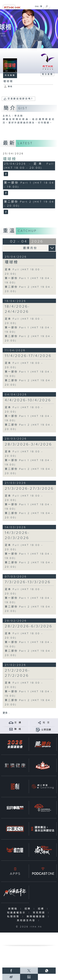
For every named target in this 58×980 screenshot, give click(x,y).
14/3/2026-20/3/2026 (17, 535)
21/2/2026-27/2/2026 (17, 673)
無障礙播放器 (37, 917)
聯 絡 (18, 729)
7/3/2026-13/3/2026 (28, 582)
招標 (42, 909)
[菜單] (54, 6)
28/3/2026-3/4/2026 (28, 444)
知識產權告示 (17, 913)
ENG (37, 6)
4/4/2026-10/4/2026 (28, 400)
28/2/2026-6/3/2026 (29, 626)
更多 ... (6, 713)
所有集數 (10, 75)
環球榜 (10, 159)
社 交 (46, 723)
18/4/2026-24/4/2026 (17, 309)
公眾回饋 (46, 730)
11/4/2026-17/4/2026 (28, 356)
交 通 (18, 723)
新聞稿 (14, 909)
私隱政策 (14, 917)
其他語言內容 (27, 920)
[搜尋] (47, 6)
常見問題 (40, 913)
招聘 (28, 909)
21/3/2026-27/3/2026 (29, 489)
